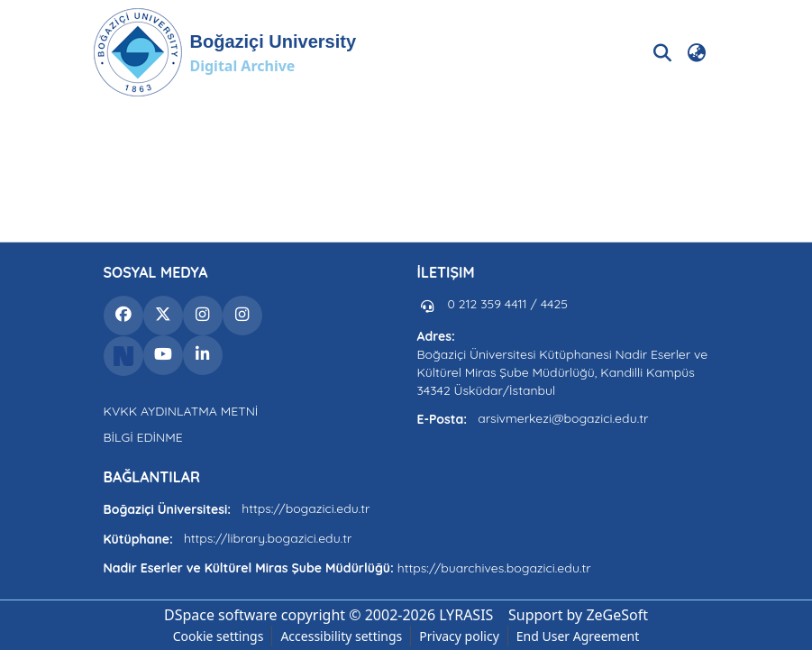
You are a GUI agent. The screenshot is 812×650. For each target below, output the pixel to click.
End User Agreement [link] (578, 636)
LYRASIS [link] (466, 615)
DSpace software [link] (221, 615)
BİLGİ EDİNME (143, 437)
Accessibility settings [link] (341, 636)
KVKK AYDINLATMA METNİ (181, 411)
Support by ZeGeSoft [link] (578, 615)
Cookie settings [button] (219, 636)
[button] (225, 52)
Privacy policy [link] (459, 636)
